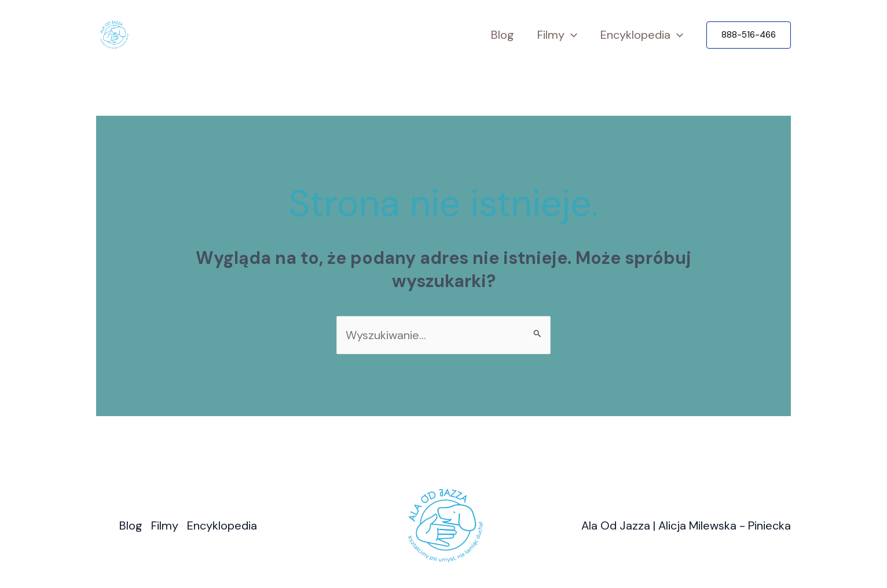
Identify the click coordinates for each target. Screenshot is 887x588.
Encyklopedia (642, 35)
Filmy (557, 35)
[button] (749, 35)
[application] (571, 35)
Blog (503, 35)
